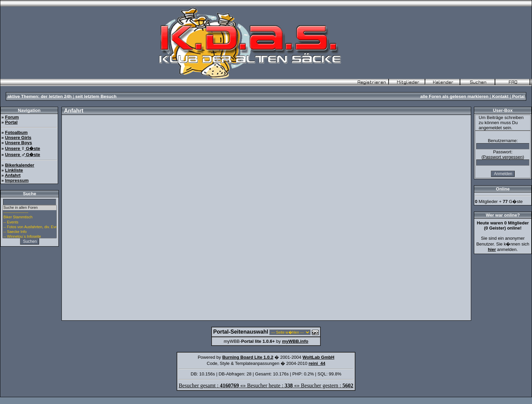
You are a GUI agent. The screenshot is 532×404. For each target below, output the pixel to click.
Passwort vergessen (503, 157)
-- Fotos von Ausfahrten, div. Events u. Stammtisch (30, 227)
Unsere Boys (19, 143)
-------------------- (30, 213)
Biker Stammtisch (30, 217)
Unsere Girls (18, 138)
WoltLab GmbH (318, 357)
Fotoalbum (16, 132)
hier (492, 249)
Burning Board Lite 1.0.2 (248, 357)
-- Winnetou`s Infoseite (30, 237)
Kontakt (500, 96)
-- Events (30, 222)
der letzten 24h (56, 96)
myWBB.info (295, 341)
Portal (519, 96)
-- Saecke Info (30, 232)
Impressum (17, 180)
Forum (12, 117)
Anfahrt (13, 175)
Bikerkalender (20, 165)
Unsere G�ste (23, 148)
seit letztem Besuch (96, 96)
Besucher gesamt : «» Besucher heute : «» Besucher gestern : (266, 385)
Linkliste (14, 170)
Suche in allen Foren (30, 208)
